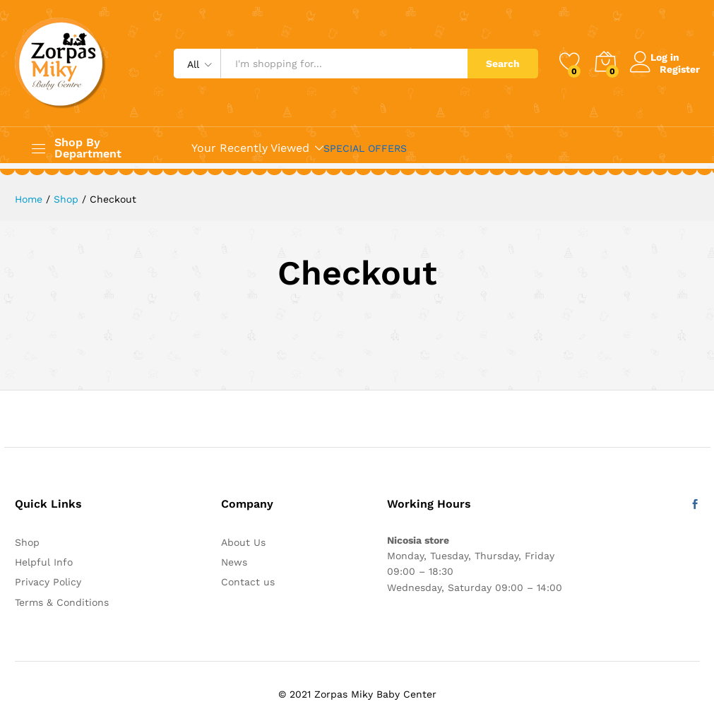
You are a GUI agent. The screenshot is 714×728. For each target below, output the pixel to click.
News (234, 562)
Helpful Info (44, 562)
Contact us (248, 582)
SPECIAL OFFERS (365, 148)
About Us (243, 542)
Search (503, 64)
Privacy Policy (48, 582)
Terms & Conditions (62, 602)
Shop (27, 542)
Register (680, 68)
